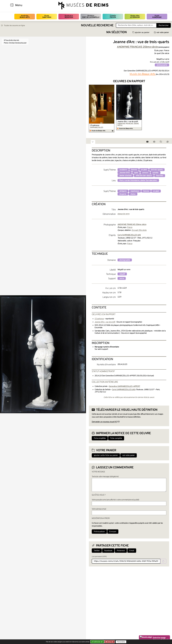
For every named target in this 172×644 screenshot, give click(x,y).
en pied (144, 170)
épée (136, 173)
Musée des (25, 17)
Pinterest (121, 551)
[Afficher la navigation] (12, 5)
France (130, 227)
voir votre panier (161, 33)
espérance (135, 191)
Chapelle (113, 17)
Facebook (108, 551)
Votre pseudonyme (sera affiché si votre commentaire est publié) (115, 500)
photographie (162, 65)
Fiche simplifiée (100, 438)
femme (134, 170)
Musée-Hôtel (135, 17)
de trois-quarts (157, 170)
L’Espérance (95, 125)
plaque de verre (124, 214)
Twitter (97, 551)
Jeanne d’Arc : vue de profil (128, 122)
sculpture (123, 170)
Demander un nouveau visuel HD (104, 422)
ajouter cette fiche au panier (106, 455)
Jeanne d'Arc (125, 173)
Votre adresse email (99, 509)
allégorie (123, 191)
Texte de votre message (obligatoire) (105, 477)
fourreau (160, 176)
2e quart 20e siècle (139, 230)
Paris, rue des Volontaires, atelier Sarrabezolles (138, 181)
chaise (133, 194)
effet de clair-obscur (144, 176)
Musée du (91, 17)
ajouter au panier (141, 33)
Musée (47, 17)
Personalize (121, 642)
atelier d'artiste (125, 176)
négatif (122, 274)
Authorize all (97, 642)
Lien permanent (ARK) (99, 557)
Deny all (110, 642)
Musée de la (69, 17)
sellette (155, 173)
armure (145, 173)
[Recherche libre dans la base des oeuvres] (136, 25)
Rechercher (164, 25)
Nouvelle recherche (97, 26)
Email (132, 551)
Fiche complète (116, 438)
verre (122, 279)
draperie (123, 194)
